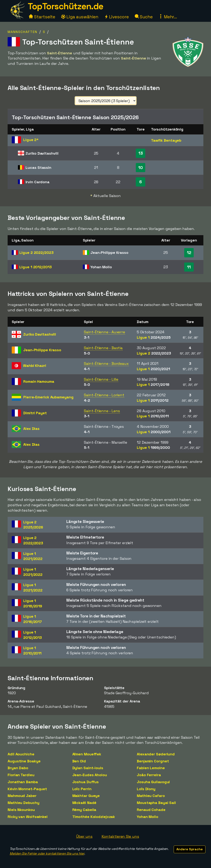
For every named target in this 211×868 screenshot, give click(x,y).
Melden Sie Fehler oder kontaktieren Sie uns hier (47, 853)
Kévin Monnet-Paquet (27, 789)
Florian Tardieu (21, 775)
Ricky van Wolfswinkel (28, 817)
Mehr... (168, 17)
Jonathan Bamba (23, 782)
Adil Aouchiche (21, 754)
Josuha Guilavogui (153, 782)
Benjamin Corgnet (153, 761)
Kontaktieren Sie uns (120, 836)
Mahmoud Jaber (22, 796)
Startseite (42, 17)
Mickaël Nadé (84, 803)
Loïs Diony (146, 789)
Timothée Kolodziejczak (94, 817)
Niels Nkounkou (21, 810)
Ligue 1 (35, 267)
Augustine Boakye (24, 761)
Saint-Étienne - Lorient (104, 395)
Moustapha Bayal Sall (156, 803)
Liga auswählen (80, 17)
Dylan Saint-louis (88, 768)
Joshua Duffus (86, 782)
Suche (144, 17)
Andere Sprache (190, 849)
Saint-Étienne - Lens (102, 411)
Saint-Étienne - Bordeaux (106, 363)
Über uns (84, 836)
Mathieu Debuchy (23, 803)
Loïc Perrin (82, 789)
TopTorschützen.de (66, 6)
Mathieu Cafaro (151, 796)
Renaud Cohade (151, 810)
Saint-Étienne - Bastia (103, 348)
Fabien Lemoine (151, 768)
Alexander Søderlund (156, 754)
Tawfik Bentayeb (166, 140)
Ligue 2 (36, 253)
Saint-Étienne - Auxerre (104, 332)
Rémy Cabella (84, 810)
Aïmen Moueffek (87, 754)
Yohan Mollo (148, 817)
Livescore (117, 17)
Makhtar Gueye (86, 796)
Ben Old (79, 761)
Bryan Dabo (18, 768)
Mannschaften (22, 32)
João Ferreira (149, 775)
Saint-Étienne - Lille (101, 379)
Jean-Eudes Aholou (90, 775)
